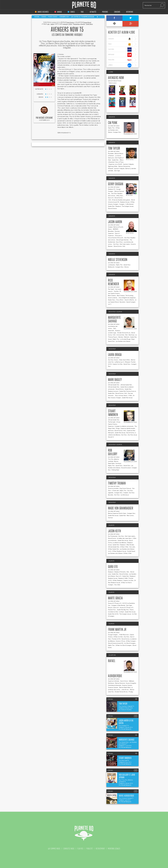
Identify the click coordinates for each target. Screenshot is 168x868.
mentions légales (114, 849)
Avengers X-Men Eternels (118, 605)
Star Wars (124, 435)
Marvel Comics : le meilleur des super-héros (120, 538)
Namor (110, 229)
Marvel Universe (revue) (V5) (116, 643)
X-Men (130, 395)
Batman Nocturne (120, 683)
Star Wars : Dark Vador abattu (122, 244)
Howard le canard (126, 468)
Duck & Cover (124, 681)
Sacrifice (116, 291)
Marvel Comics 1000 (119, 246)
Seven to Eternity (129, 300)
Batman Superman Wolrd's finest (117, 513)
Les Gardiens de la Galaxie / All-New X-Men (120, 553)
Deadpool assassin (113, 391)
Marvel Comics (120, 389)
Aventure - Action (67, 24)
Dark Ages (117, 171)
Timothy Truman (117, 483)
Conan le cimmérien (113, 488)
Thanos (132, 610)
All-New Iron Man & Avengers (124, 645)
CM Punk (113, 123)
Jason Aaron (115, 222)
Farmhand (118, 463)
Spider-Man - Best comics (127, 515)
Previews (105, 12)
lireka (120, 65)
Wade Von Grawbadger (121, 508)
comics (71, 12)
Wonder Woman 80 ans (124, 333)
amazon (120, 39)
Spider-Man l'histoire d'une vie (128, 391)
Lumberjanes (111, 265)
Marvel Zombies (124, 574)
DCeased (111, 168)
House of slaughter (131, 683)
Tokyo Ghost (120, 300)
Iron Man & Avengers (130, 643)
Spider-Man (115, 160)
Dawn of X (111, 198)
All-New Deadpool (118, 580)
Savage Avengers (113, 635)
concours (117, 12)
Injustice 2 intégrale (128, 164)
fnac (120, 44)
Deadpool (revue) (125, 202)
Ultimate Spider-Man (114, 385)
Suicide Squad (131, 551)
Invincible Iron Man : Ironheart (116, 612)
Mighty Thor (111, 128)
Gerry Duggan (116, 184)
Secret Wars (127, 364)
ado (48, 24)
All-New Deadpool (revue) (119, 551)
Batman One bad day (124, 166)
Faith (126, 335)
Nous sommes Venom (121, 395)
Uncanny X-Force (120, 641)
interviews (130, 12)
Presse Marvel (87, 22)
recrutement (100, 849)
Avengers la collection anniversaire (124, 426)
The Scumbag (129, 296)
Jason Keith (114, 531)
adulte (52, 24)
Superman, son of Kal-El (115, 164)
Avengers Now (116, 78)
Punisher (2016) (116, 639)
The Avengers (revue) (128, 206)
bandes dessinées (42, 12)
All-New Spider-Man (113, 549)
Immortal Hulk (120, 335)
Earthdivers (111, 683)
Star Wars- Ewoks (113, 360)
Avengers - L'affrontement (126, 204)
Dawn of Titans (119, 162)
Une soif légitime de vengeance (127, 298)
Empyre (110, 608)
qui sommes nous (54, 849)
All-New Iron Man (118, 637)
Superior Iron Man (118, 364)
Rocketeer (111, 153)
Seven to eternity (113, 298)
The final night (112, 422)
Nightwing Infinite (113, 166)
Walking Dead (115, 470)
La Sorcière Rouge (125, 339)
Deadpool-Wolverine (120, 572)
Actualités (93, 12)
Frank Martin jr (117, 630)
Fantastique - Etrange (79, 24)
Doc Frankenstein (113, 536)
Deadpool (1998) (123, 578)
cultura (120, 50)
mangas (58, 12)
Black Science (112, 296)
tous (82, 12)
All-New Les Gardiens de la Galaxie (114, 130)
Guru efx (113, 567)
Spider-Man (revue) (127, 398)
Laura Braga (115, 355)
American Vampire (127, 685)
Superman (111, 426)
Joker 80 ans (125, 690)
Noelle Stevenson (118, 260)
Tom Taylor (114, 148)
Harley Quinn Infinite (124, 360)
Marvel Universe (112, 208)
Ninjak (133, 339)
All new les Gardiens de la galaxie (121, 200)
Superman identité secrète (128, 428)
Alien (128, 572)
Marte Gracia (115, 598)
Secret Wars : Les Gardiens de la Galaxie (119, 341)
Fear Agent (111, 289)
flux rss (80, 849)
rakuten (120, 60)
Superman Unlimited (114, 681)
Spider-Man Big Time (123, 610)
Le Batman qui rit (119, 362)
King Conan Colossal (125, 488)
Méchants (127, 337)
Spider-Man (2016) (113, 614)
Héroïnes (121, 337)
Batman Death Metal (125, 687)
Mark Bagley (115, 380)
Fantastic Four (112, 610)
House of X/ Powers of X (115, 603)
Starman (110, 518)
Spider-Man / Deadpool (114, 206)
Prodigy (131, 692)
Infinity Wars (120, 196)
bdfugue (120, 55)
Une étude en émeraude (114, 685)
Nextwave (111, 431)
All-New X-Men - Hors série (128, 547)
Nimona (126, 267)
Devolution (122, 302)
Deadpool (111, 572)
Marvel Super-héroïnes (123, 240)
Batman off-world (118, 227)
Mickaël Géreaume (46, 118)
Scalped (110, 227)
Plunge (118, 428)
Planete (84, 5)
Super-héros (89, 24)
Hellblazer (131, 681)
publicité (90, 849)
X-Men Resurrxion (124, 635)
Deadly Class (112, 300)
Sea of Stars (119, 242)
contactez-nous (69, 849)
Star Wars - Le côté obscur (122, 495)
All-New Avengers (131, 641)
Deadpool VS (112, 189)
